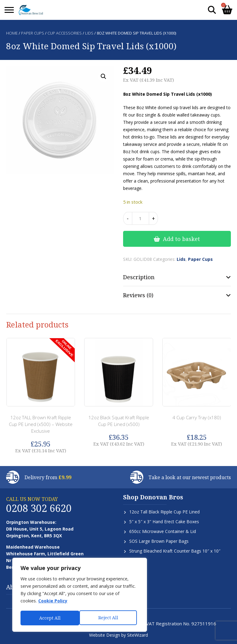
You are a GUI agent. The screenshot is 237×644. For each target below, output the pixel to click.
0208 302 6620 (39, 508)
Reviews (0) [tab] (138, 295)
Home (12, 33)
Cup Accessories (65, 33)
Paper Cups (33, 33)
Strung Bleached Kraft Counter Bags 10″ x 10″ (175, 551)
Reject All (49, 618)
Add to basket (181, 239)
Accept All (109, 618)
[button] (103, 76)
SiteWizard (137, 635)
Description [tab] (139, 277)
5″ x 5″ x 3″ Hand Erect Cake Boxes (164, 522)
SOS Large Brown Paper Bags (159, 541)
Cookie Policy (53, 602)
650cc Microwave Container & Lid (163, 531)
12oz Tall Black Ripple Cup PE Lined (164, 512)
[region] (80, 595)
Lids (89, 33)
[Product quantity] (141, 218)
